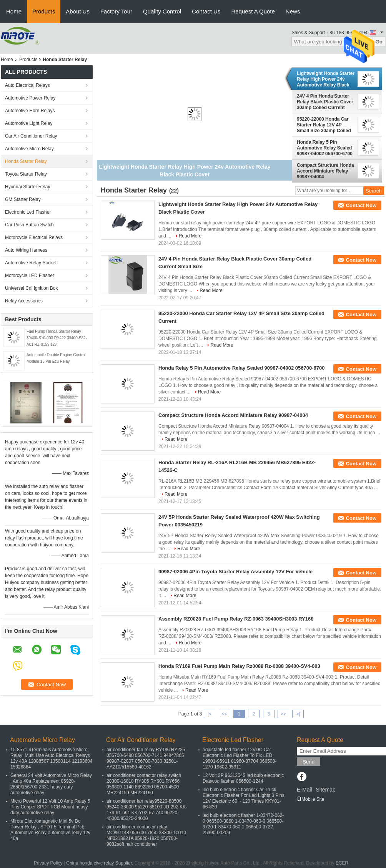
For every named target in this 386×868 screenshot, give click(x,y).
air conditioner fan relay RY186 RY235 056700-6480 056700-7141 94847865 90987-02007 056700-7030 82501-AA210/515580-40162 (146, 758)
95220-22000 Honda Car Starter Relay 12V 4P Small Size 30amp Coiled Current (324, 125)
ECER (342, 863)
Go (379, 42)
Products (44, 11)
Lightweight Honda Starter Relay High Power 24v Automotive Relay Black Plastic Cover (326, 79)
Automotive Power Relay (30, 98)
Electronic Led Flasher (28, 212)
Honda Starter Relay (26, 161)
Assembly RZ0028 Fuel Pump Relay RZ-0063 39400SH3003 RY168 (236, 619)
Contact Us (206, 11)
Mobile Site (310, 799)
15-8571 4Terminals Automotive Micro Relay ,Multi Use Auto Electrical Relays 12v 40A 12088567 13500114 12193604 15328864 (52, 758)
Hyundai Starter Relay (27, 187)
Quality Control (162, 11)
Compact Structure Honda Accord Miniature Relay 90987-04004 (325, 171)
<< (224, 714)
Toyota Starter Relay (26, 174)
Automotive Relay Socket (31, 263)
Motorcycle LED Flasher (30, 276)
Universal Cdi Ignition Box (31, 288)
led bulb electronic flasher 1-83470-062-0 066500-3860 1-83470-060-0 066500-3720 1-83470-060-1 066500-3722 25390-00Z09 (243, 824)
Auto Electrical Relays (27, 85)
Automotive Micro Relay (29, 149)
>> (283, 714)
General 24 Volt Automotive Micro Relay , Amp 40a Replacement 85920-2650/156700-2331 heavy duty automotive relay (51, 784)
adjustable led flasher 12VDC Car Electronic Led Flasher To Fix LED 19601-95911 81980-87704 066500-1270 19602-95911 (240, 758)
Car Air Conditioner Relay (31, 136)
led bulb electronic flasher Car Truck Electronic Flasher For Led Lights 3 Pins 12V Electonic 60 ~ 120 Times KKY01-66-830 (244, 798)
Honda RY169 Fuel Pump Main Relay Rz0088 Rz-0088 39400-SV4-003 (239, 666)
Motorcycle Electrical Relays (34, 237)
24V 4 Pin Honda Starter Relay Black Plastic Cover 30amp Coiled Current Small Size (325, 102)
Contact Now (361, 205)
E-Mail (304, 790)
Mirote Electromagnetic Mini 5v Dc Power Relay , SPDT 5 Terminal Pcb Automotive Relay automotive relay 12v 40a (50, 830)
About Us (78, 11)
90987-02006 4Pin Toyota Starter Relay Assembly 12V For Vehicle (235, 572)
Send (309, 762)
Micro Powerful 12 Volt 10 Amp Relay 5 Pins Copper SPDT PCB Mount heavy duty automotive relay (50, 807)
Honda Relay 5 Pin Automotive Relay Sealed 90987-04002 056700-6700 (325, 148)
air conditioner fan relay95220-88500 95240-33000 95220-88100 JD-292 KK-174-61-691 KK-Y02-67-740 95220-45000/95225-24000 (147, 810)
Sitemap (325, 790)
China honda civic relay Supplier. (100, 863)
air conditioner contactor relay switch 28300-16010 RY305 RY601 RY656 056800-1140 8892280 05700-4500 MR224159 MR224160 (144, 784)
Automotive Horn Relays (31, 111)
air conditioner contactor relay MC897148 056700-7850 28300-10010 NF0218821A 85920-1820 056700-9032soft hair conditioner (146, 836)
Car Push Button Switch (29, 225)
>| (298, 714)
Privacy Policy (48, 863)
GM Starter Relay (23, 199)
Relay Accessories (24, 301)
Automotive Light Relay (29, 123)
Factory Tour (116, 11)
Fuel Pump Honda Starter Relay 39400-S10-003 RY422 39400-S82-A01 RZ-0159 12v (57, 338)
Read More (190, 236)
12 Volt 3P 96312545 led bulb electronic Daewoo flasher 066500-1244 (243, 778)
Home (14, 11)
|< (210, 714)
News (293, 11)
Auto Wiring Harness (26, 250)
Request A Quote (253, 11)
